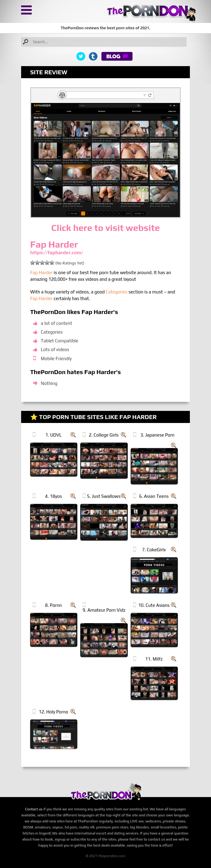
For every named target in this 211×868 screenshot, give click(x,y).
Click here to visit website (105, 228)
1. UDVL (53, 435)
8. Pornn (53, 605)
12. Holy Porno (53, 712)
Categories (117, 292)
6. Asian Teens (154, 496)
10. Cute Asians (154, 605)
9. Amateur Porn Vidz (104, 610)
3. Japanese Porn (157, 435)
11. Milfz (154, 659)
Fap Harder (41, 272)
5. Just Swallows (104, 496)
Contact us (34, 809)
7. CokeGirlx (154, 550)
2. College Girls (104, 435)
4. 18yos (53, 496)
